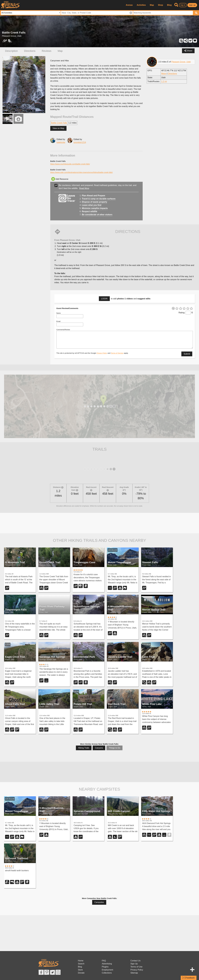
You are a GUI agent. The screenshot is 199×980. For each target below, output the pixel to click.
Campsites (99, 902)
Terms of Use (136, 967)
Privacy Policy (102, 353)
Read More (84, 188)
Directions (30, 51)
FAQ (104, 961)
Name (59, 313)
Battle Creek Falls (59, 123)
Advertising (107, 964)
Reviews (47, 51)
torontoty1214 (80, 142)
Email (58, 321)
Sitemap (134, 973)
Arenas (129, 5)
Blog (169, 5)
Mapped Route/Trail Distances (72, 117)
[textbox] (163, 13)
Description (11, 51)
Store (80, 970)
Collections (107, 973)
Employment (107, 970)
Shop (161, 5)
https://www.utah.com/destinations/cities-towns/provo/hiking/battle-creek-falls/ (81, 172)
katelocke (61, 142)
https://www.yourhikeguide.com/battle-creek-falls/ (70, 164)
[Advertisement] (99, 523)
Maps (164, 74)
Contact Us (135, 961)
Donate (81, 973)
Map (152, 5)
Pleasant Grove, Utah (181, 62)
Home (81, 961)
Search (81, 964)
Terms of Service (117, 353)
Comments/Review (63, 330)
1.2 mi (164, 81)
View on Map (58, 128)
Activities (141, 5)
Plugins (105, 967)
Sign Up (134, 964)
